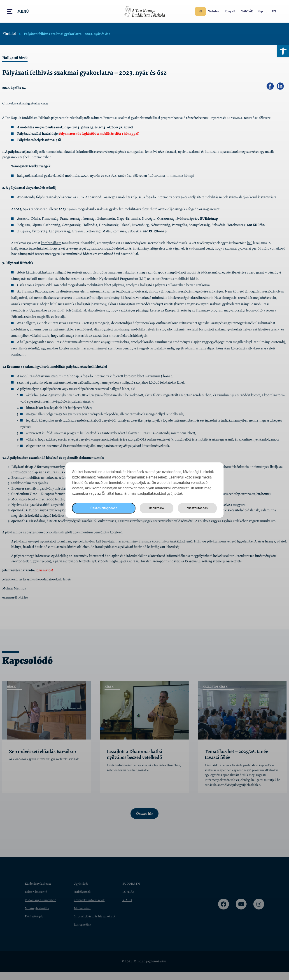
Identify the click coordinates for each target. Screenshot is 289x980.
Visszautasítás (197, 508)
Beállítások (155, 508)
